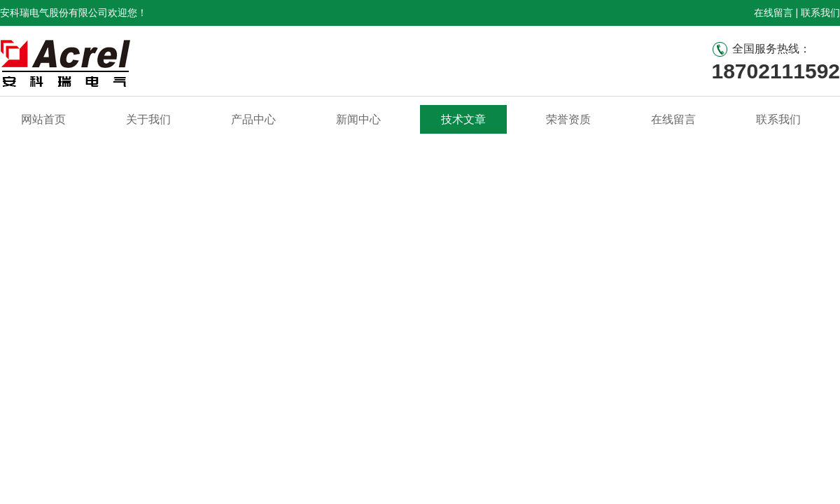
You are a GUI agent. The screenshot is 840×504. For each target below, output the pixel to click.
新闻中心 (358, 119)
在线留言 (773, 13)
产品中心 (253, 119)
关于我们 (148, 119)
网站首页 (43, 119)
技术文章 (463, 119)
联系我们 (820, 13)
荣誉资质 (568, 119)
